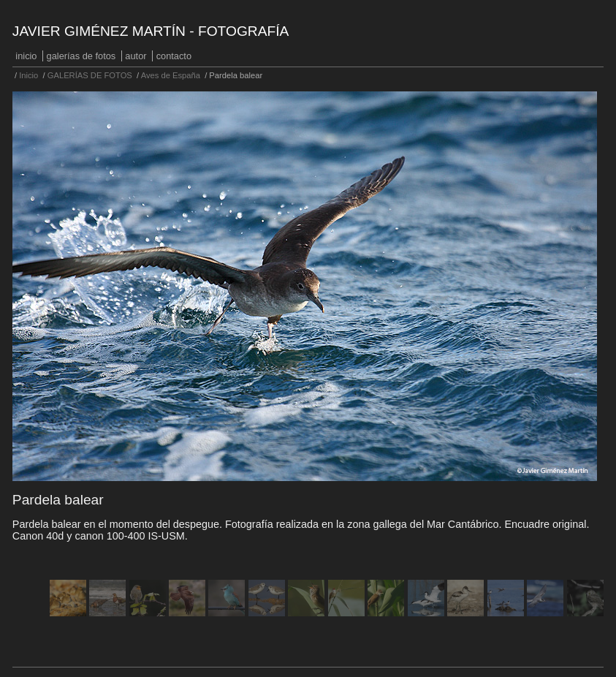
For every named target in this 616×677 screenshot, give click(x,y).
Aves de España (171, 75)
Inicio (26, 56)
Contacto (174, 56)
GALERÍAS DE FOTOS (81, 56)
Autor (136, 56)
